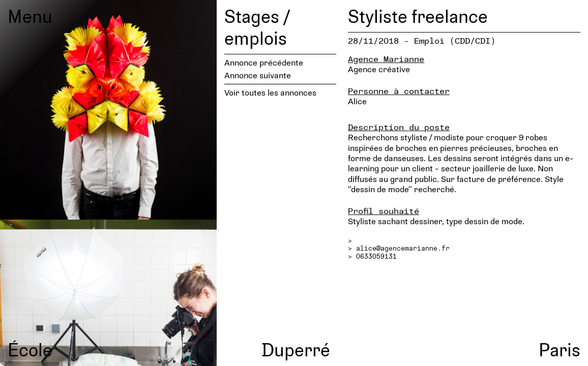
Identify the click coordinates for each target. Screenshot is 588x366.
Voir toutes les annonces (270, 92)
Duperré (296, 349)
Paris (560, 349)
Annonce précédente (264, 62)
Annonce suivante (258, 75)
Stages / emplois (257, 27)
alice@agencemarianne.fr (403, 248)
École (30, 349)
